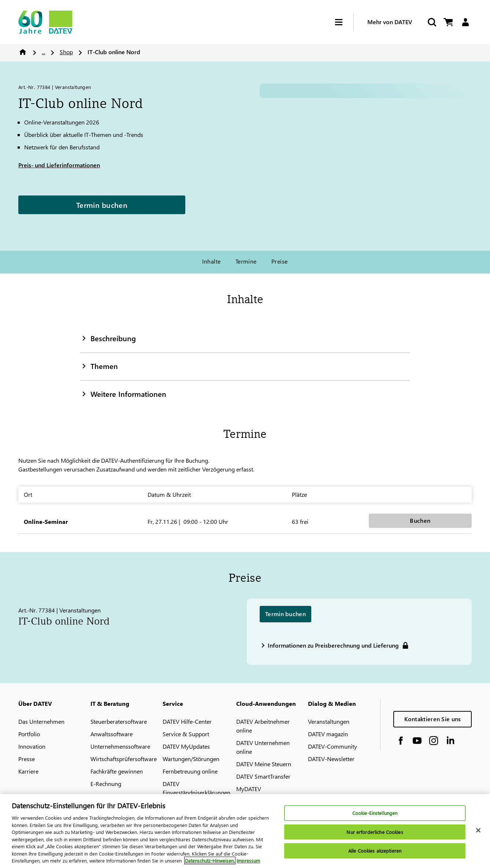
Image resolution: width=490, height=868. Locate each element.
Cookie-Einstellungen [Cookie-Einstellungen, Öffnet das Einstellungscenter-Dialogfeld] (375, 813)
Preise (280, 261)
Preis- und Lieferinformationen (59, 165)
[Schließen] (478, 830)
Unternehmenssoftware (120, 746)
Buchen (420, 520)
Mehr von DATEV (390, 22)
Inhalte (211, 261)
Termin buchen (102, 205)
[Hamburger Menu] (344, 22)
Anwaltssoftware (112, 734)
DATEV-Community (333, 746)
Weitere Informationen (123, 394)
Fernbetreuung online (190, 771)
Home (23, 52)
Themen (99, 366)
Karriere (28, 771)
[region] (245, 831)
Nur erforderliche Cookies (375, 832)
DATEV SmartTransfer (263, 776)
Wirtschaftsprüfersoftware (124, 759)
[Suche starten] (431, 22)
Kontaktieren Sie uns (433, 719)
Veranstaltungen (329, 721)
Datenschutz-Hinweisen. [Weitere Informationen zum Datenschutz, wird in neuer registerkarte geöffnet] (210, 860)
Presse (27, 759)
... (43, 52)
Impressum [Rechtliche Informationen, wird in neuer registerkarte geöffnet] (248, 860)
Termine (246, 261)
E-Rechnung (106, 784)
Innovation (32, 746)
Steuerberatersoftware (119, 721)
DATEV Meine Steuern (264, 764)
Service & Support (186, 734)
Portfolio (29, 734)
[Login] (465, 22)
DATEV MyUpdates (186, 746)
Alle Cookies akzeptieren (375, 851)
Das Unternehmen (41, 721)
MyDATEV (249, 789)
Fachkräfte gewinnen (117, 771)
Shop (66, 52)
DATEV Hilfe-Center (187, 721)
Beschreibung (108, 338)
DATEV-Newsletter (331, 759)
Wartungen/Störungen (191, 759)
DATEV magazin (328, 734)
